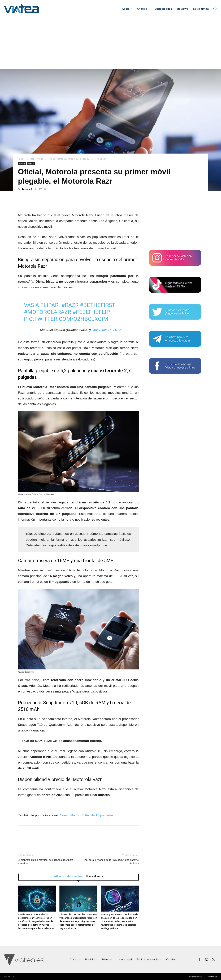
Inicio (21, 159)
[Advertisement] (111, 43)
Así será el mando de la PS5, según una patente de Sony (112, 862)
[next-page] (26, 935)
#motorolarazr (47, 312)
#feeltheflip (91, 312)
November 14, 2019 (106, 330)
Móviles (30, 159)
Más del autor (95, 877)
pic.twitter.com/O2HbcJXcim (66, 319)
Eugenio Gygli (29, 189)
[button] (215, 8)
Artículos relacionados (68, 877)
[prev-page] (20, 935)
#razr (70, 305)
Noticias (31, 164)
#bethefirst (97, 305)
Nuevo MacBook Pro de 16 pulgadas (87, 815)
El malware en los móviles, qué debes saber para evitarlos (46, 862)
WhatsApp (212, 977)
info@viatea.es (195, 977)
